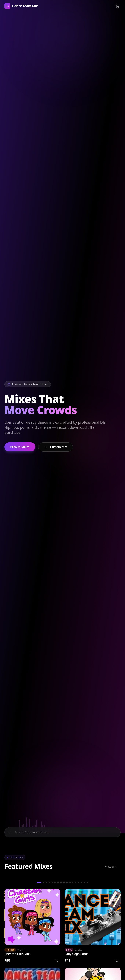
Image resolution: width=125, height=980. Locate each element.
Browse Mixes (20, 447)
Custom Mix (56, 447)
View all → (111, 867)
